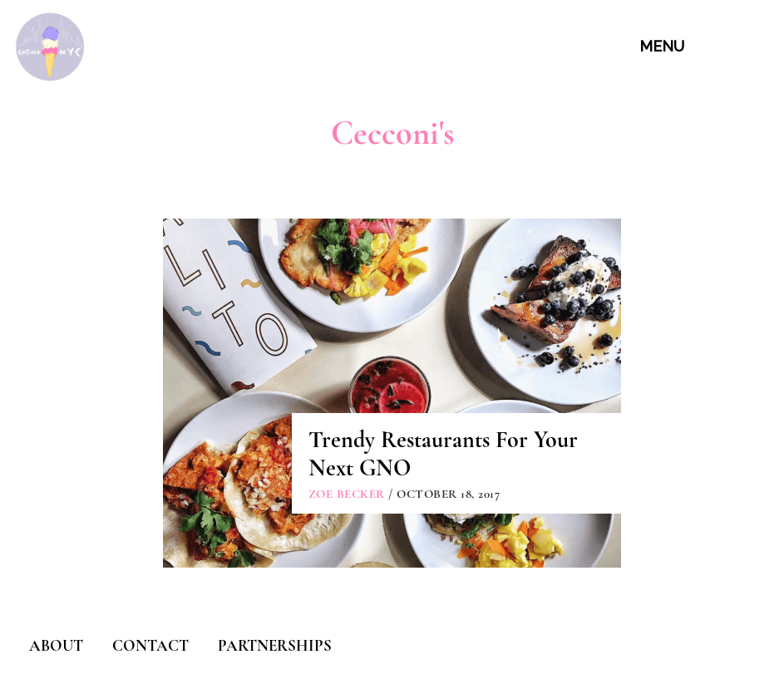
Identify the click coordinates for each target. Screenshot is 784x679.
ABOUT (56, 645)
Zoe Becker (347, 494)
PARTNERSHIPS (275, 645)
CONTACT (150, 645)
